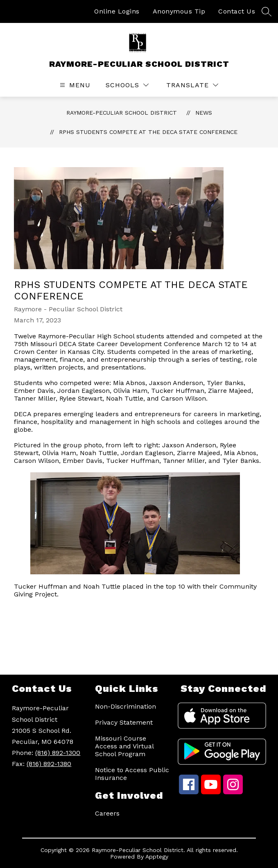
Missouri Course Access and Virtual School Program (124, 746)
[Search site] (267, 11)
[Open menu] (74, 85)
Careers (107, 813)
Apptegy (157, 857)
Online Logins (117, 11)
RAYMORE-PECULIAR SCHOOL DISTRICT (122, 113)
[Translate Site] (192, 85)
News (204, 113)
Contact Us (237, 11)
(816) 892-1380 (49, 764)
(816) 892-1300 (58, 753)
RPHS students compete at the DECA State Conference (148, 132)
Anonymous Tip (179, 11)
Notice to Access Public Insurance (132, 774)
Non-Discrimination (125, 706)
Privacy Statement (124, 722)
